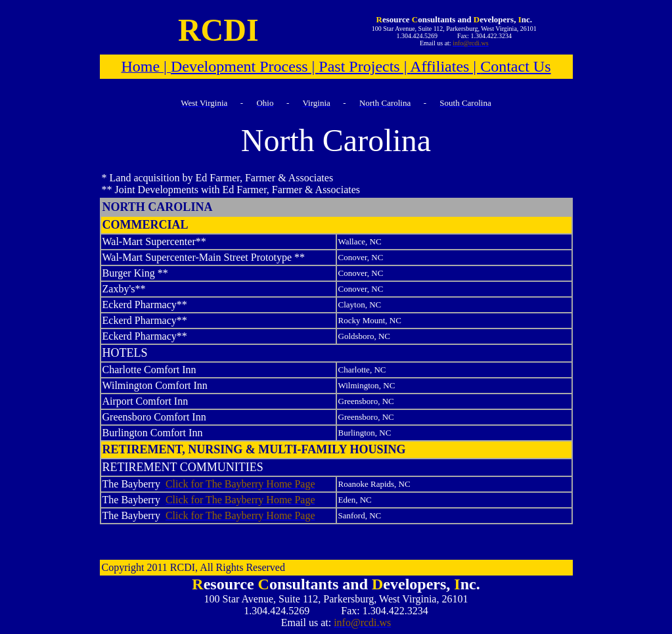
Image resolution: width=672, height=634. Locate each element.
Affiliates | (445, 66)
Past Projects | (364, 66)
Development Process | (245, 66)
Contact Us (515, 66)
